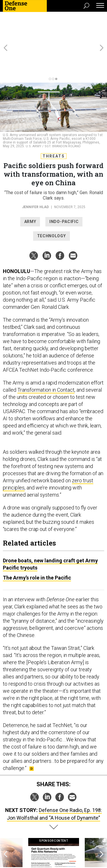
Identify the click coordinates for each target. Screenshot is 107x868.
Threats (54, 125)
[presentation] (5, 828)
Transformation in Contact (46, 359)
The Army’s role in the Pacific (37, 547)
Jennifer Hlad (35, 176)
